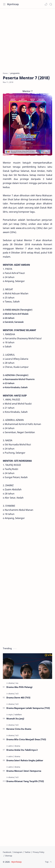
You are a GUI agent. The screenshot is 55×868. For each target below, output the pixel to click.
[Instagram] (18, 852)
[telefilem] (18, 715)
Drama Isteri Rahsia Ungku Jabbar (25, 760)
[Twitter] (27, 852)
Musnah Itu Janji (15, 719)
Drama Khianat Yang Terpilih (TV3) (25, 781)
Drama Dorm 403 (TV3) (18, 698)
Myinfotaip (13, 4)
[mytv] (11, 715)
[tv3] (17, 694)
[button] (46, 4)
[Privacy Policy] (39, 852)
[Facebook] (7, 852)
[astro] (11, 746)
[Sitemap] (9, 856)
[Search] (51, 4)
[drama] (12, 683)
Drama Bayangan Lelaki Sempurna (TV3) (28, 708)
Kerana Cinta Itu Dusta (19, 729)
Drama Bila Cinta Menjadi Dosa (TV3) (26, 739)
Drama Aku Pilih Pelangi (19, 687)
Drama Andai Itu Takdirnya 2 (22, 750)
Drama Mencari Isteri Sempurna (24, 771)
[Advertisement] (27, 39)
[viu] (17, 683)
